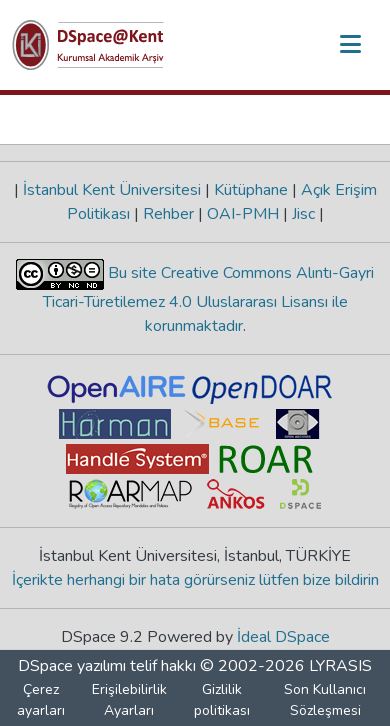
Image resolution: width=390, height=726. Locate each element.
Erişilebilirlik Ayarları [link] (129, 700)
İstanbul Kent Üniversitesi (112, 190)
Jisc (303, 214)
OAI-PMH (243, 214)
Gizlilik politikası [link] (222, 700)
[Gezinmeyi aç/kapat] (350, 45)
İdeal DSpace (283, 637)
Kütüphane (251, 190)
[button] (88, 45)
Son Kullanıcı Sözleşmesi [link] (325, 700)
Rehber (168, 214)
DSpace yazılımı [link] (72, 666)
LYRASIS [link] (340, 666)
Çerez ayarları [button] (41, 700)
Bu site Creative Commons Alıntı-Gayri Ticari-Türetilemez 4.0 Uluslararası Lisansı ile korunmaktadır (209, 299)
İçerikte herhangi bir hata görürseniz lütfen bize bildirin (195, 580)
